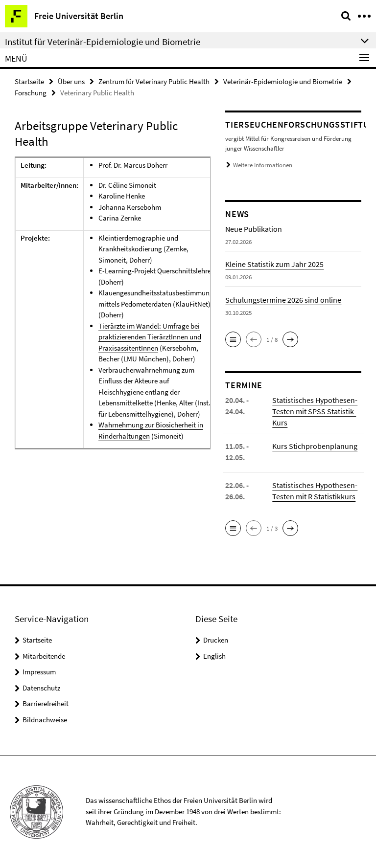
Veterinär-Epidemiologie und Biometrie (283, 81)
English (214, 656)
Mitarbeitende (44, 656)
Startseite (29, 81)
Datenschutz (41, 688)
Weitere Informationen (263, 165)
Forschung (31, 93)
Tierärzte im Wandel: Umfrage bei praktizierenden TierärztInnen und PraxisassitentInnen (150, 337)
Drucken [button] (216, 640)
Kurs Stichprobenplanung (315, 446)
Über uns (71, 81)
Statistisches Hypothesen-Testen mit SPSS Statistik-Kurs (315, 411)
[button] (233, 339)
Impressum (39, 672)
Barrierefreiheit (46, 703)
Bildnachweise (45, 720)
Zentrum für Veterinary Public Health (154, 81)
